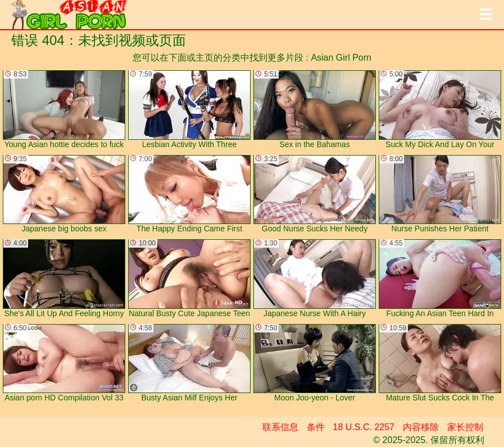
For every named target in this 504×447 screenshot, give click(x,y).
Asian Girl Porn (341, 58)
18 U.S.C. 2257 (364, 427)
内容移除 (421, 427)
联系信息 (280, 427)
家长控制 (465, 427)
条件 (316, 427)
